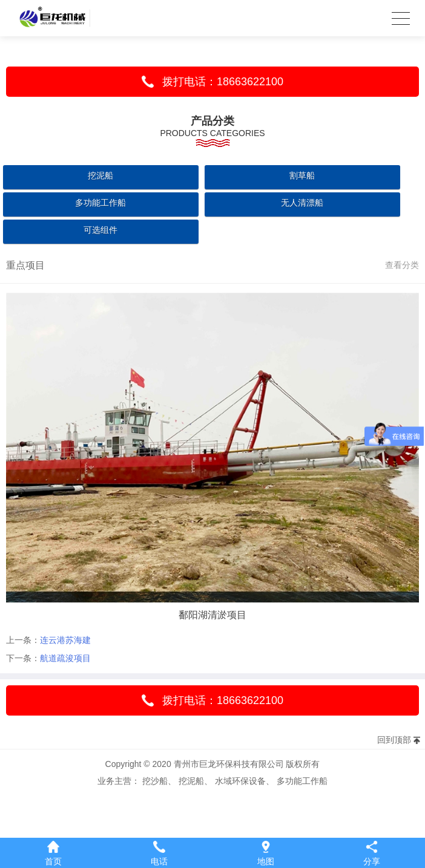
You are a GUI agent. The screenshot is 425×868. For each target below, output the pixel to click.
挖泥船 (100, 175)
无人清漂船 (302, 203)
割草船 (302, 175)
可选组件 (100, 230)
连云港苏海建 (65, 640)
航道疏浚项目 (65, 658)
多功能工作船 (100, 203)
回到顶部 (394, 740)
